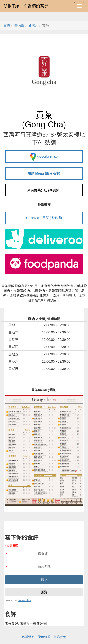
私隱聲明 (28, 637)
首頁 (7, 25)
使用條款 (44, 637)
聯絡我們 (60, 637)
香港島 (19, 25)
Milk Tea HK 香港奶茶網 (26, 6)
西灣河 (33, 25)
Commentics (24, 600)
